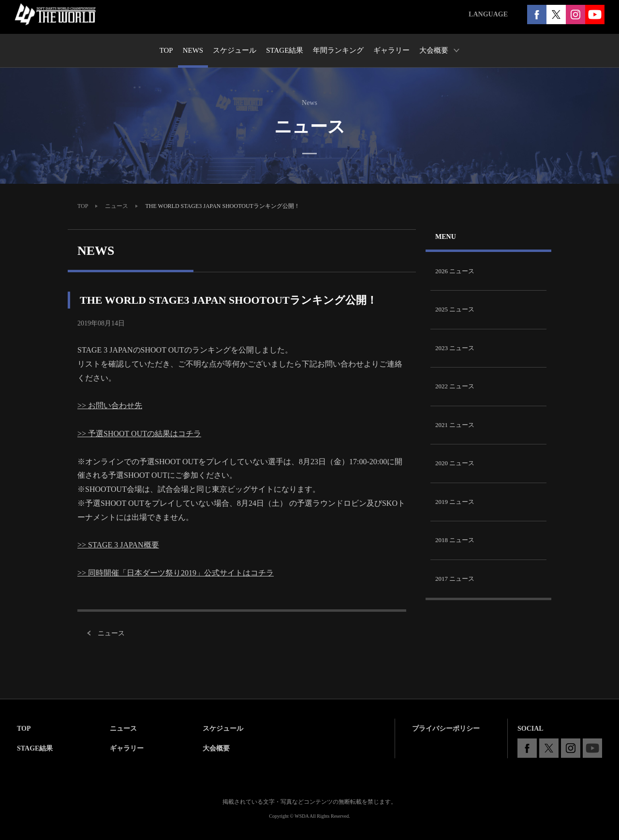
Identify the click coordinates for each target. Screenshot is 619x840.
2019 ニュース (455, 502)
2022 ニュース (455, 386)
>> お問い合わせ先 (110, 405)
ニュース (117, 206)
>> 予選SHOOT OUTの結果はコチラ (139, 434)
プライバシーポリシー (446, 729)
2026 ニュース (455, 271)
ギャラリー (127, 748)
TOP (83, 206)
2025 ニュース (455, 309)
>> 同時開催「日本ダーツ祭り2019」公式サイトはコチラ (176, 573)
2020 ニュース (455, 463)
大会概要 (216, 748)
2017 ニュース (455, 579)
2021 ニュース (455, 425)
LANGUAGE (488, 14)
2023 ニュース (455, 348)
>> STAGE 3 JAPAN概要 (118, 545)
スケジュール (223, 729)
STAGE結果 (35, 748)
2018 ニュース (455, 540)
